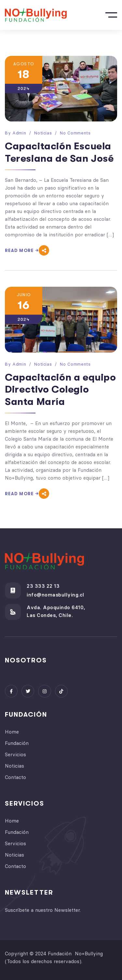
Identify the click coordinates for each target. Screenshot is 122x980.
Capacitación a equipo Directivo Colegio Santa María (61, 389)
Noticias (43, 133)
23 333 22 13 (43, 586)
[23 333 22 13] (13, 591)
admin (19, 133)
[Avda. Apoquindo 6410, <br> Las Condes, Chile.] (13, 612)
